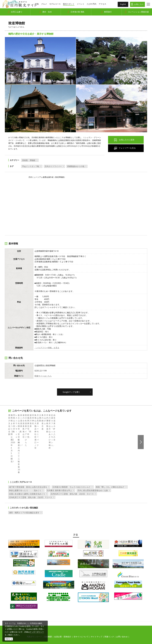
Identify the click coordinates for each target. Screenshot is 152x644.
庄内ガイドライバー (53, 166)
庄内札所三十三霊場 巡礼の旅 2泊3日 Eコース (72, 461)
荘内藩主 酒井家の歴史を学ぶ (59, 457)
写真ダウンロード (34, 604)
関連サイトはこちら (43, 376)
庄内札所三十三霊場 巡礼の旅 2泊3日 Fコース (31, 464)
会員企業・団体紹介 (63, 604)
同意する (9, 639)
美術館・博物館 (29, 160)
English (123, 4)
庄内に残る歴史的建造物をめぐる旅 (93, 457)
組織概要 (48, 604)
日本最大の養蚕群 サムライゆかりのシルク (71, 454)
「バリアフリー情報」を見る (47, 348)
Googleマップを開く (72, 392)
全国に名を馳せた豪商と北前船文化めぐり (27, 461)
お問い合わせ (122, 604)
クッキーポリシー (37, 632)
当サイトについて (81, 604)
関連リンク (109, 604)
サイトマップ (97, 604)
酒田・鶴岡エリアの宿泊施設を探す (24, 480)
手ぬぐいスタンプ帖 (31, 166)
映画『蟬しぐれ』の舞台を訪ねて (110, 454)
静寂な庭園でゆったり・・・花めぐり (25, 457)
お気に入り (139, 4)
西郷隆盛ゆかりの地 (76, 166)
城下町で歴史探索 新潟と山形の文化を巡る (28, 454)
